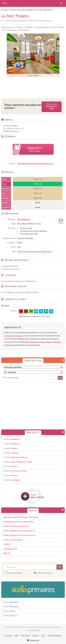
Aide (16, 635)
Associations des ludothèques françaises (21, 517)
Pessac (42, 342)
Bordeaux (26, 342)
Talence (49, 342)
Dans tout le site (43, 573)
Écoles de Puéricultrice (13, 540)
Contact (36, 635)
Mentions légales (54, 635)
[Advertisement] (33, 87)
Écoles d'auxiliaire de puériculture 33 (19, 531)
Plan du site (25, 635)
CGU (43, 635)
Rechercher (61, 3)
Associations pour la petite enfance (19, 522)
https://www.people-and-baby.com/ (34, 251)
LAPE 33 (7, 544)
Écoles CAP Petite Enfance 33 (16, 526)
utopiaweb (33, 641)
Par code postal (11, 378)
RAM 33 (6, 553)
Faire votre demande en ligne (52, 106)
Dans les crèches (13, 573)
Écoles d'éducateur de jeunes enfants (20, 535)
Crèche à (12, 439)
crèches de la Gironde (13, 336)
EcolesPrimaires (33, 590)
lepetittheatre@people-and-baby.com (35, 163)
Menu (5, 3)
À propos (8, 635)
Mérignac (35, 342)
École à (11, 602)
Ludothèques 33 (10, 549)
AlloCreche (33, 3)
